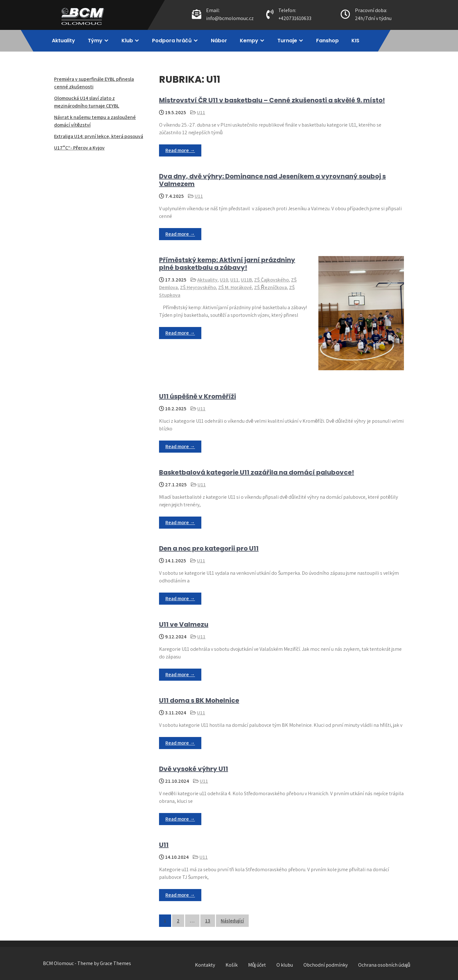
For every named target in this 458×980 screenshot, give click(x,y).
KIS (355, 41)
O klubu (285, 965)
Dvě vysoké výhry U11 (194, 769)
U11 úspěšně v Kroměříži (198, 396)
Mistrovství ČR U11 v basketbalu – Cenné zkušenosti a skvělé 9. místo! (272, 100)
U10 (224, 280)
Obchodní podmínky (326, 965)
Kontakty (205, 965)
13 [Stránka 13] (208, 921)
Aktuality (63, 41)
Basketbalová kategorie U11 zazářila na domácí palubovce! (257, 472)
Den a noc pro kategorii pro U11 (209, 548)
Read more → (180, 150)
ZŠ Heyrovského (198, 287)
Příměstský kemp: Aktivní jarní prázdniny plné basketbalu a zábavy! (227, 264)
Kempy (249, 41)
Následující (232, 921)
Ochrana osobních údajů (384, 965)
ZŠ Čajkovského (271, 280)
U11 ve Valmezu (184, 624)
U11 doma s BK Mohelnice (199, 700)
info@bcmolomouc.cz (230, 18)
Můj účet (257, 965)
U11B (246, 280)
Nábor (219, 41)
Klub (127, 41)
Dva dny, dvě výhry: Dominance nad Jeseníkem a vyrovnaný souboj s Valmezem (272, 180)
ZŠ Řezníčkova (271, 287)
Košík (232, 965)
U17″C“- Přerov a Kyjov (79, 148)
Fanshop (327, 41)
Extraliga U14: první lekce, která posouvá (99, 136)
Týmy (95, 41)
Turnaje (287, 41)
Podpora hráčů (172, 41)
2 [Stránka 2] (178, 921)
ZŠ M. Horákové (235, 287)
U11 (201, 112)
